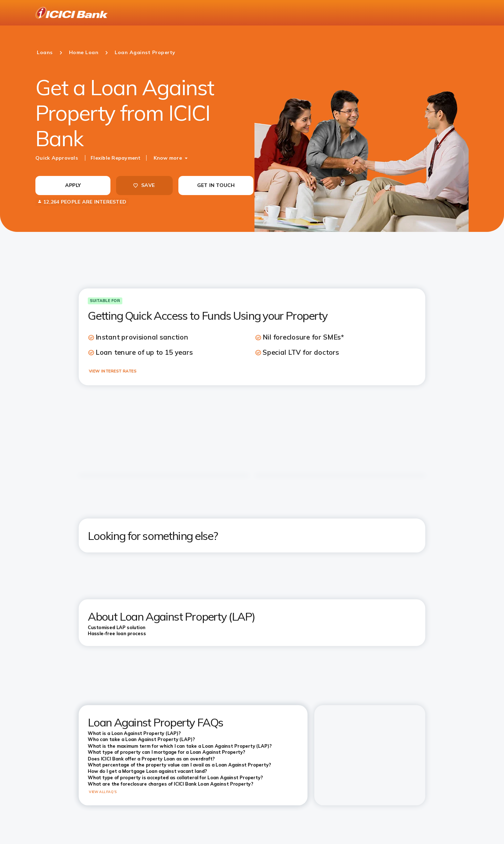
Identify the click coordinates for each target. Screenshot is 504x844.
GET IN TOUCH (216, 185)
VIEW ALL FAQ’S (103, 792)
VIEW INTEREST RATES (113, 371)
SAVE (144, 185)
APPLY (73, 185)
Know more (168, 158)
